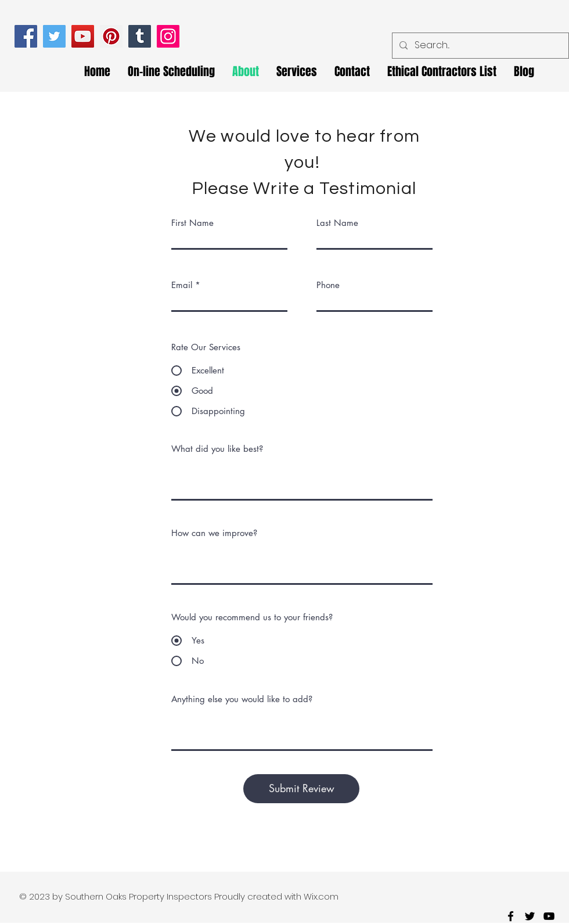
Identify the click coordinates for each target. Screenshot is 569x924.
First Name (192, 223)
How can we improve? (214, 533)
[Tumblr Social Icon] (140, 36)
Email (182, 285)
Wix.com (321, 896)
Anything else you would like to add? (242, 699)
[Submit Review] (301, 789)
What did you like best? (217, 449)
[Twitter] (54, 36)
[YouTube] (83, 36)
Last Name (337, 223)
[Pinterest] (111, 36)
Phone (328, 285)
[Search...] (479, 46)
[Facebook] (26, 36)
